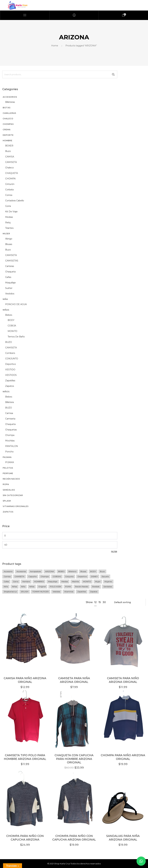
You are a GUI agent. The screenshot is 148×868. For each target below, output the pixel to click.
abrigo (9, 239)
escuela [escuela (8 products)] (105, 576)
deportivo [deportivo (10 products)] (82, 576)
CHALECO (8, 119)
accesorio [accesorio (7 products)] (8, 571)
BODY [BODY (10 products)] (93, 571)
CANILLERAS (9, 113)
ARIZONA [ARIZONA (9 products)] (50, 571)
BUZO (9, 342)
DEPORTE (8, 135)
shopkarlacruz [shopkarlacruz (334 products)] (10, 592)
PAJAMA (7, 457)
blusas (9, 244)
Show (89, 602)
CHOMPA (10, 179)
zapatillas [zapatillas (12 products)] (82, 592)
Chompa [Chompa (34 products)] (45, 576)
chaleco (9, 168)
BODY (11, 320)
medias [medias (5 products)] (65, 581)
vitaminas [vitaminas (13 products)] (69, 592)
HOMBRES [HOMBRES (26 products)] (39, 581)
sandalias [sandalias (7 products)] (108, 587)
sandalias (9, 490)
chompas (8, 124)
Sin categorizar (13, 495)
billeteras (10, 102)
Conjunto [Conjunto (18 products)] (69, 576)
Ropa (6, 484)
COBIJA (12, 326)
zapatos (10, 386)
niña (5, 299)
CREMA (7, 130)
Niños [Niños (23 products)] (32, 587)
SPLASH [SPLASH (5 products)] (25, 592)
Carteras (10, 266)
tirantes (9, 228)
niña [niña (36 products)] (6, 587)
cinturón (10, 184)
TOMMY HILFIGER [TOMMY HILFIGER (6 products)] (41, 592)
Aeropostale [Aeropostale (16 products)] (35, 571)
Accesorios (10, 97)
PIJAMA (10, 462)
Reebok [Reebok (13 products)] (96, 587)
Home (55, 46)
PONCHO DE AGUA (16, 304)
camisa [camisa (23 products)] (7, 576)
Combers (10, 353)
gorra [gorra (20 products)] (16, 581)
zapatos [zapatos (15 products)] (94, 592)
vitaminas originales (16, 506)
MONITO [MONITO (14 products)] (87, 581)
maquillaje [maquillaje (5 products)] (53, 581)
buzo (8, 151)
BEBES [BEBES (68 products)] (61, 571)
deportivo (11, 364)
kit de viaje (11, 212)
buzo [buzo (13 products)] (102, 571)
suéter (9, 288)
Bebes (9, 315)
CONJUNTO (12, 359)
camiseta (10, 419)
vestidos (10, 294)
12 (95, 602)
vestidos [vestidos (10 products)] (56, 592)
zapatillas (10, 381)
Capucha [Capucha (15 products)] (32, 576)
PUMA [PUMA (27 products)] (68, 587)
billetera (9, 402)
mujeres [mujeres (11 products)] (108, 581)
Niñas (6, 310)
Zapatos (8, 512)
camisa (9, 413)
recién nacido (11, 479)
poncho (9, 452)
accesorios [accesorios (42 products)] (21, 571)
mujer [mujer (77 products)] (98, 581)
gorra (8, 206)
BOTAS (7, 108)
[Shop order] (128, 602)
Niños (6, 392)
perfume (8, 473)
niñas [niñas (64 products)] (15, 587)
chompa (10, 435)
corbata (9, 190)
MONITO (12, 331)
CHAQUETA (12, 173)
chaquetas (11, 430)
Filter (114, 552)
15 (100, 602)
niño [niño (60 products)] (23, 587)
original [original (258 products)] (42, 587)
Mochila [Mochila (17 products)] (75, 581)
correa (9, 195)
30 (104, 602)
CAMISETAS (12, 261)
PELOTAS (8, 468)
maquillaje (10, 283)
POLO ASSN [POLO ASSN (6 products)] (55, 587)
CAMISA (10, 157)
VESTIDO (10, 370)
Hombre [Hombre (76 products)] (26, 581)
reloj (8, 223)
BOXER (9, 146)
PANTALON (12, 446)
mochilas (10, 441)
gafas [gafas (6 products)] (6, 581)
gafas (8, 277)
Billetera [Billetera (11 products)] (72, 571)
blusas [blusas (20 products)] (83, 571)
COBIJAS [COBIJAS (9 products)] (57, 576)
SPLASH (7, 501)
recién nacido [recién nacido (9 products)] (82, 587)
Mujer (6, 234)
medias (9, 217)
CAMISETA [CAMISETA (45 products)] (19, 576)
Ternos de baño (16, 337)
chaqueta (10, 272)
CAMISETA (11, 162)
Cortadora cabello (15, 201)
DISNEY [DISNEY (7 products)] (94, 576)
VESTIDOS (11, 375)
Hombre (8, 141)
